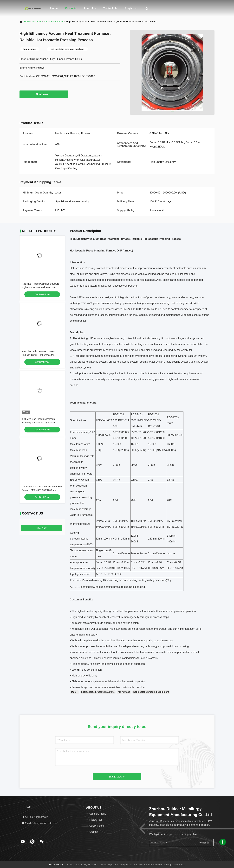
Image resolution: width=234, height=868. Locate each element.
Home (54, 8)
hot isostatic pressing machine (98, 692)
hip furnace (124, 692)
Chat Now (44, 94)
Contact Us (110, 8)
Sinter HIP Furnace (54, 22)
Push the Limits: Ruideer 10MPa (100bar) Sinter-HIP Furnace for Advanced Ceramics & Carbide (38, 355)
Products (71, 8)
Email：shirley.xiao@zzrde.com (39, 823)
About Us (90, 8)
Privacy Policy (56, 865)
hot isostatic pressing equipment (151, 692)
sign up (204, 843)
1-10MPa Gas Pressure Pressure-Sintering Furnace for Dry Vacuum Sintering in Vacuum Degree (39, 423)
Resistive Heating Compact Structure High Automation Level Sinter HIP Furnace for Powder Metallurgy (41, 287)
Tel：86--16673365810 (35, 817)
